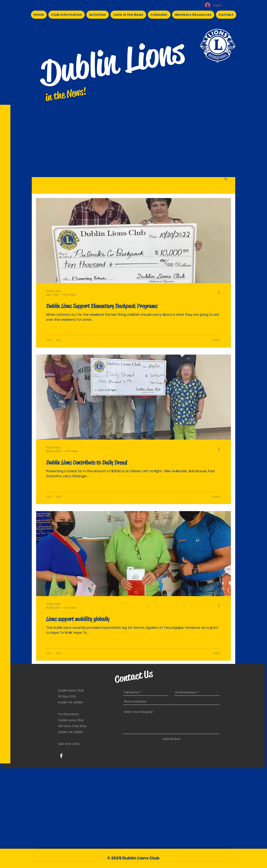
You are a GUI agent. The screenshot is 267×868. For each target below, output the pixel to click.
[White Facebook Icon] (61, 756)
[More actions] (220, 293)
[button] (226, 179)
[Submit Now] (171, 739)
